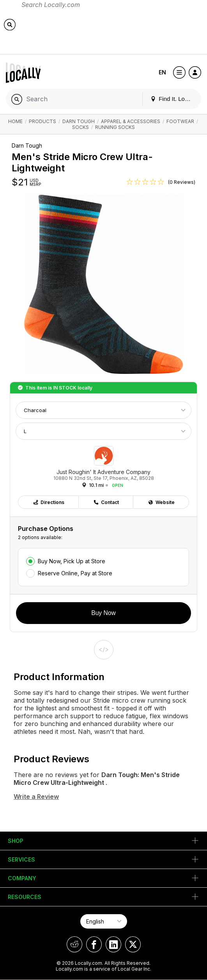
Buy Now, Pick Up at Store (72, 561)
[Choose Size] (103, 431)
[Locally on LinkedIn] (113, 944)
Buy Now (103, 613)
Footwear (180, 121)
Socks (80, 127)
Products (42, 121)
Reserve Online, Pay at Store (75, 573)
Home (15, 121)
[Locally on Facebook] (94, 944)
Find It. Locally (173, 99)
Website (161, 502)
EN (162, 72)
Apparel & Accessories (131, 121)
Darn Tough (79, 121)
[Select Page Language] (104, 921)
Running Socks (115, 127)
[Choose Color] (103, 410)
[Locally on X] (133, 944)
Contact (106, 502)
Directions (49, 502)
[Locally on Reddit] (74, 944)
